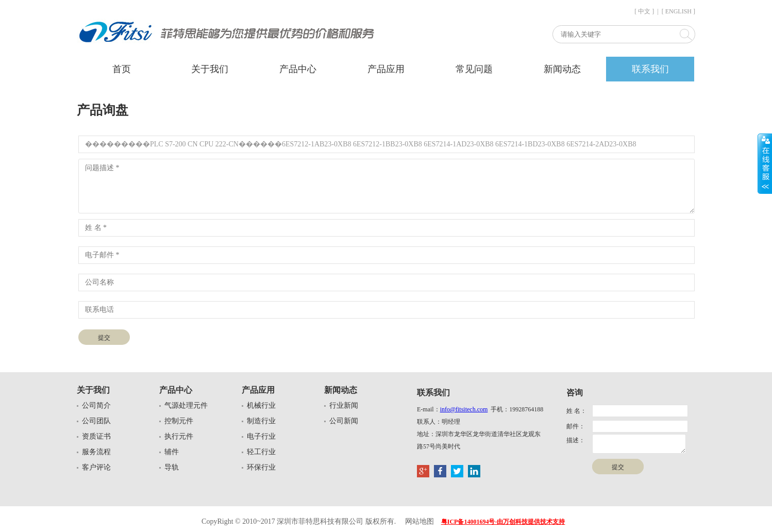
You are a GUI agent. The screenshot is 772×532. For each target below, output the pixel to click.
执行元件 (179, 436)
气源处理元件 (186, 405)
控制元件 (179, 421)
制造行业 (261, 421)
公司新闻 (344, 421)
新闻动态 (562, 69)
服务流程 (96, 452)
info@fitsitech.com (464, 409)
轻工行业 (261, 452)
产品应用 (386, 69)
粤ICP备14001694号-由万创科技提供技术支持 (503, 522)
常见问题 (474, 69)
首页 (122, 69)
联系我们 (650, 69)
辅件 (172, 452)
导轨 (172, 467)
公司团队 (96, 421)
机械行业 (261, 405)
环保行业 (261, 467)
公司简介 (96, 405)
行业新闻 (344, 405)
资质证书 (96, 436)
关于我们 (210, 69)
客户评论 (96, 467)
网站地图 (419, 521)
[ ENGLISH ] (678, 11)
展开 (765, 163)
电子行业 (261, 436)
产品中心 (298, 69)
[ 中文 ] (644, 11)
